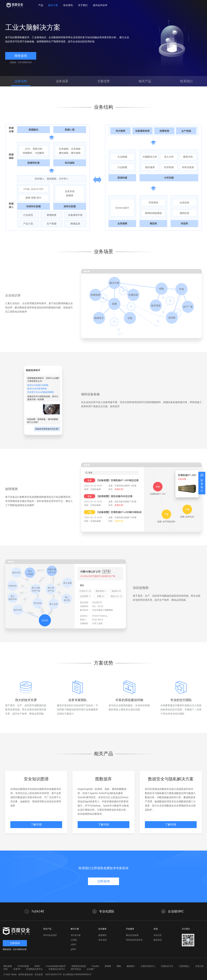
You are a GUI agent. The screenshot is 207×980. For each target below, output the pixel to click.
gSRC (73, 949)
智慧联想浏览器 (79, 966)
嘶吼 (119, 966)
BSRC (37, 966)
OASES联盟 (23, 966)
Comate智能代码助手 (56, 966)
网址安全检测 (132, 935)
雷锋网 (108, 966)
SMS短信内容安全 (134, 940)
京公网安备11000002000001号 (77, 974)
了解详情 (36, 825)
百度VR (17, 969)
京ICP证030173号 (53, 974)
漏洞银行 (131, 966)
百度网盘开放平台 (34, 969)
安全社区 (158, 935)
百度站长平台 (167, 966)
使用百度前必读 (25, 974)
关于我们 (83, 5)
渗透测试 (102, 935)
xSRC (73, 945)
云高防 (74, 940)
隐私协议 (158, 940)
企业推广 (91, 969)
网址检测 (8, 966)
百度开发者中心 (148, 966)
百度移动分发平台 (57, 969)
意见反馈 (38, 974)
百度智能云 (184, 966)
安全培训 (102, 940)
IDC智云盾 (76, 935)
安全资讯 (68, 5)
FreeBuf (95, 966)
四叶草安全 (76, 969)
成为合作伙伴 (100, 5)
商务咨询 (21, 56)
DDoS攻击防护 (50, 935)
